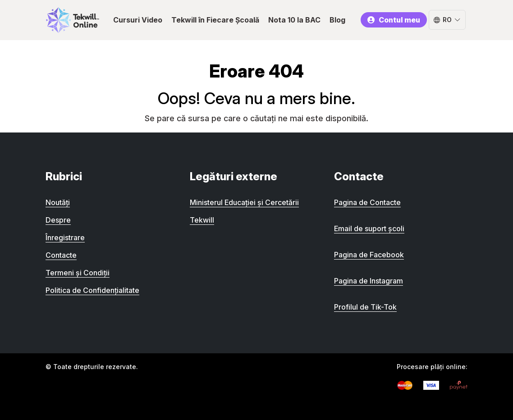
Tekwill (202, 220)
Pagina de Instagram (369, 281)
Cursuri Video (138, 20)
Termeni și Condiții (78, 273)
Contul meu (394, 20)
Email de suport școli (369, 228)
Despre (58, 220)
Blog (337, 20)
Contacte (61, 255)
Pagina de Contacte (367, 202)
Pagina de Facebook (369, 255)
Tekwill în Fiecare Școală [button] (215, 20)
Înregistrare (65, 237)
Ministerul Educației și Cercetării (244, 202)
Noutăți (58, 202)
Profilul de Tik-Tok (365, 307)
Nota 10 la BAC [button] (294, 20)
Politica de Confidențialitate (92, 290)
